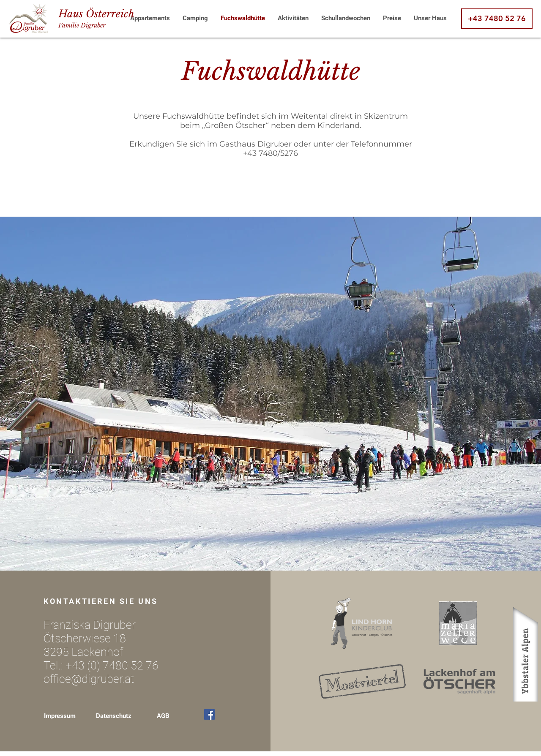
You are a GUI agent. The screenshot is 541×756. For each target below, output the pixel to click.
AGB (163, 716)
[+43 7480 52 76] (497, 19)
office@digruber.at (89, 679)
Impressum (60, 716)
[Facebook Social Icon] (209, 714)
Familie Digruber (82, 25)
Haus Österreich (96, 14)
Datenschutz (114, 716)
